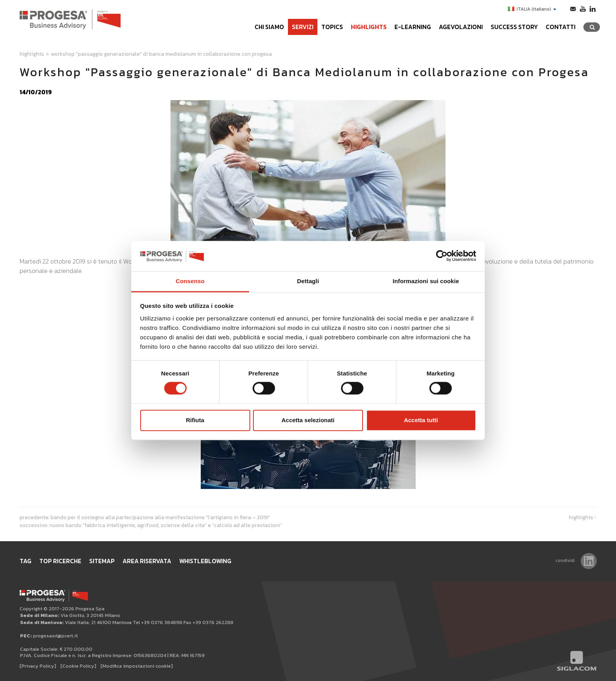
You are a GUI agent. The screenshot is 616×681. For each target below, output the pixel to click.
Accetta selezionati (308, 420)
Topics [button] (332, 27)
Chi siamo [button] (269, 27)
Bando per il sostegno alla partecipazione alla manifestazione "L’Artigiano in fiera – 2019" (160, 517)
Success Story (514, 27)
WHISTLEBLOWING (205, 561)
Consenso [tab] (190, 281)
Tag (26, 561)
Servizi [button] (303, 27)
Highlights (369, 27)
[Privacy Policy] (38, 666)
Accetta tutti (421, 420)
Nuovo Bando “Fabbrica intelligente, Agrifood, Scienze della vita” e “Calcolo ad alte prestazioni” (166, 525)
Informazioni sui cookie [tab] (426, 281)
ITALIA (532, 9)
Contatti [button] (561, 27)
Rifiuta (195, 420)
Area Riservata (147, 561)
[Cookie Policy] (78, 666)
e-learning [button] (413, 27)
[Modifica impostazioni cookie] (137, 666)
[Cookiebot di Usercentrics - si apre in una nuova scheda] (442, 256)
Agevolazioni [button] (461, 27)
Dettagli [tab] (308, 281)
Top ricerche (60, 561)
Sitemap (102, 561)
